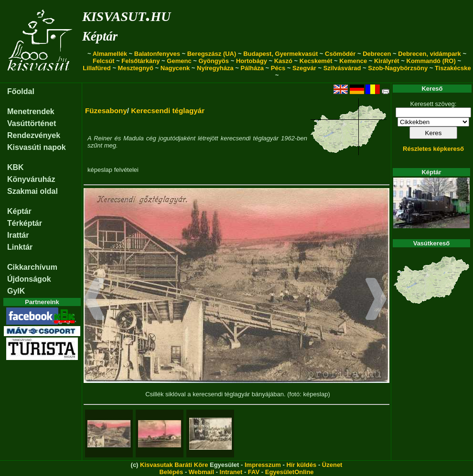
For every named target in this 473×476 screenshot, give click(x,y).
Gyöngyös (214, 61)
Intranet (231, 472)
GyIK (16, 291)
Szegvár (304, 68)
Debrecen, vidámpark (430, 54)
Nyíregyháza (215, 68)
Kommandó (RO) (431, 61)
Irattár (18, 235)
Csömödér (340, 54)
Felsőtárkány (140, 61)
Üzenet (332, 465)
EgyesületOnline (290, 472)
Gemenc (179, 61)
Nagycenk (175, 68)
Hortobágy (252, 61)
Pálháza (252, 68)
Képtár (100, 36)
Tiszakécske (453, 68)
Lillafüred (97, 68)
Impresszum (263, 465)
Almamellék (110, 54)
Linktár (20, 247)
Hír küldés (301, 465)
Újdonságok (29, 279)
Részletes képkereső (433, 149)
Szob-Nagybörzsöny (398, 68)
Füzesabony (106, 111)
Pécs (278, 68)
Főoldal (21, 91)
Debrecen (377, 54)
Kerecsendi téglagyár (168, 111)
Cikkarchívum (32, 267)
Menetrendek (31, 111)
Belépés (171, 472)
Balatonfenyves (157, 54)
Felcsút (104, 61)
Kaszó (283, 61)
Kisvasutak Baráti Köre (174, 465)
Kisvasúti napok (37, 147)
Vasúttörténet (32, 123)
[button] (94, 300)
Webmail (201, 472)
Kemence (353, 61)
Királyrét (387, 61)
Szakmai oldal (32, 191)
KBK (16, 167)
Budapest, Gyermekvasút (280, 54)
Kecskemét (316, 61)
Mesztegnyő (136, 68)
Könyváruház (31, 179)
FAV (254, 472)
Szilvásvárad (342, 68)
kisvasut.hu (126, 15)
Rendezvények (34, 135)
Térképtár (25, 223)
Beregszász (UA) (212, 54)
